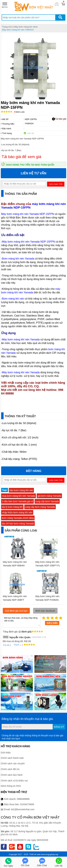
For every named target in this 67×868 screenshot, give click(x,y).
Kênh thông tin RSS (11, 786)
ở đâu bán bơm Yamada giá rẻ (17, 501)
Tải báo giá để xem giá (21, 157)
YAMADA (29, 123)
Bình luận (19, 112)
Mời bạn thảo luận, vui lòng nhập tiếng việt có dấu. (22, 621)
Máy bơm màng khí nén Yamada (21, 339)
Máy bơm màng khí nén (25, 27)
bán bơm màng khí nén (21, 490)
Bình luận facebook (45, 611)
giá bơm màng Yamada (49, 496)
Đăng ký (59, 727)
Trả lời (6, 645)
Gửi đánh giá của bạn (16, 611)
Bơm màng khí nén (13, 299)
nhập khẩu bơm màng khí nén (17, 512)
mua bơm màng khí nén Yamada (19, 496)
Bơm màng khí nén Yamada (18, 259)
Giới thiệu (6, 753)
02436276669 (27, 804)
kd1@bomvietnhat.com (23, 809)
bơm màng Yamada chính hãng (18, 518)
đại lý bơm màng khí (12, 507)
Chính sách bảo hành (12, 775)
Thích (15, 645)
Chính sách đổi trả (10, 769)
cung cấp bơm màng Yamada (40, 507)
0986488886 (23, 799)
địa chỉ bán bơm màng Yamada (18, 524)
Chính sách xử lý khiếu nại (14, 781)
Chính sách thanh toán (12, 758)
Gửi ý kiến (52, 623)
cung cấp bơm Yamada (47, 501)
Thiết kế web (35, 854)
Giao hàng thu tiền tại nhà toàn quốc (30, 165)
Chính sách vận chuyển (13, 763)
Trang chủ (7, 27)
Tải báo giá (59, 119)
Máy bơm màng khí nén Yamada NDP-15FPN (28, 214)
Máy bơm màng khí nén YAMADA (18, 30)
